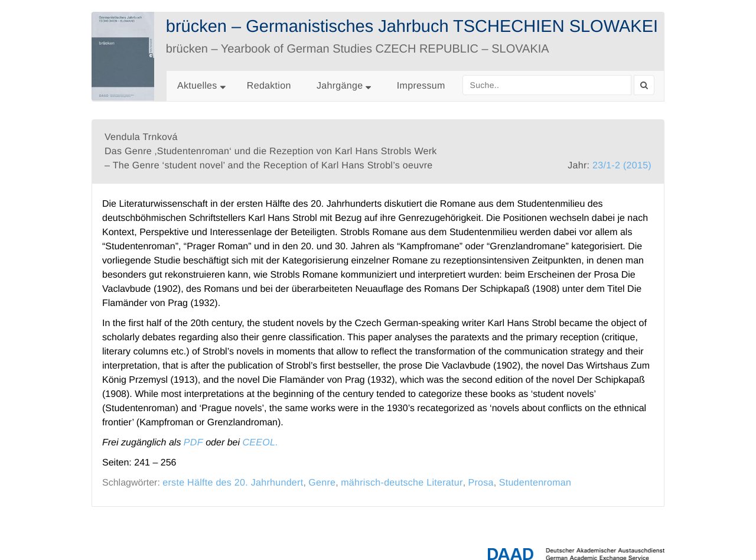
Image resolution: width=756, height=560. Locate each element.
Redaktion (269, 86)
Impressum (421, 86)
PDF (193, 443)
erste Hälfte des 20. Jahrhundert (233, 483)
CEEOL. (260, 443)
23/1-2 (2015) (622, 166)
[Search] (644, 85)
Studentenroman (535, 483)
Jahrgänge (344, 86)
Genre (322, 483)
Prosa (481, 483)
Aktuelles (197, 86)
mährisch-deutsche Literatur (402, 483)
